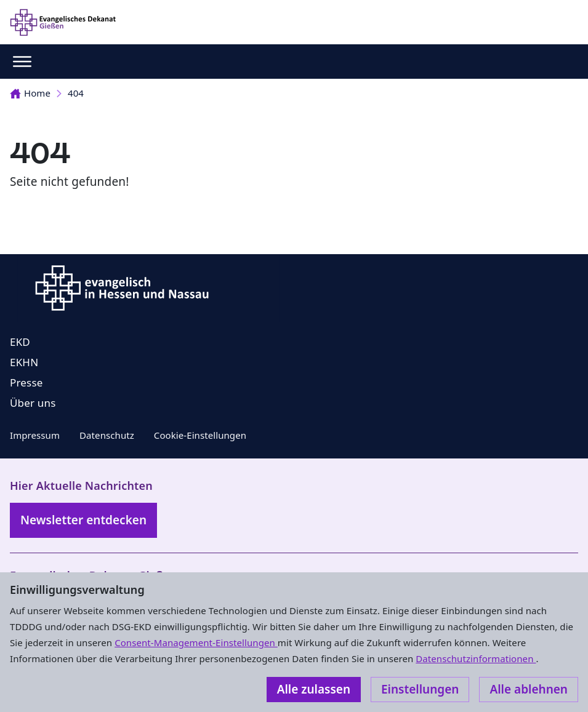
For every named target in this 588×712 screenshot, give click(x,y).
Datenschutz (107, 435)
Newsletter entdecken (83, 520)
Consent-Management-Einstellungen (196, 642)
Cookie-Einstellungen (200, 435)
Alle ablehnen (529, 689)
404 (76, 93)
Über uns (33, 403)
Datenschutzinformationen (476, 658)
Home (30, 93)
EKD (20, 342)
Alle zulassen (314, 689)
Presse (26, 382)
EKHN (24, 362)
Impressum (35, 435)
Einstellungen (420, 689)
